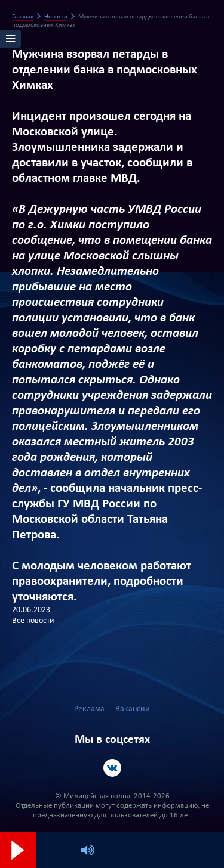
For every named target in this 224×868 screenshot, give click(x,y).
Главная (23, 17)
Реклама (89, 709)
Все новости (33, 621)
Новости (56, 17)
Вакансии (133, 709)
